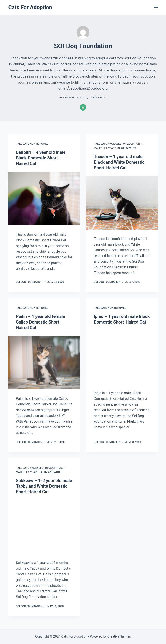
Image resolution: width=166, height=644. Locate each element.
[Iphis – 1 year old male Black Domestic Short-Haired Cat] (122, 357)
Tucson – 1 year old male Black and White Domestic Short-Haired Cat (119, 162)
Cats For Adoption (30, 7)
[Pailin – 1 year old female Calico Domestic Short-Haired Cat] (44, 363)
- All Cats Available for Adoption (117, 144)
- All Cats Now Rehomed (32, 144)
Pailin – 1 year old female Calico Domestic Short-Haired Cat (40, 322)
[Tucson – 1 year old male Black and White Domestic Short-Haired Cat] (122, 203)
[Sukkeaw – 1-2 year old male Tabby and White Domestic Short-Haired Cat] (44, 527)
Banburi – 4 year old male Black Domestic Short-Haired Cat (41, 158)
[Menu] (156, 8)
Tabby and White (51, 472)
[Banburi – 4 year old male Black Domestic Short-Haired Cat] (44, 198)
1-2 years (110, 148)
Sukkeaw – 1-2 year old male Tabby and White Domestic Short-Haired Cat (44, 486)
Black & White (127, 148)
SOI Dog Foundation (29, 282)
